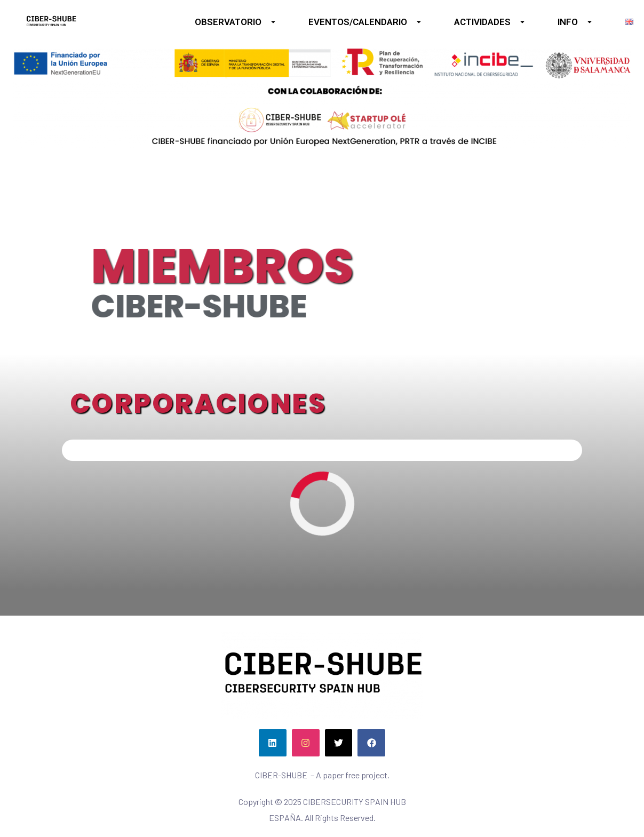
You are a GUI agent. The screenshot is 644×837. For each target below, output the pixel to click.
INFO (575, 22)
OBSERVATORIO (236, 22)
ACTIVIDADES (490, 22)
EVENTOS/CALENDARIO (365, 22)
